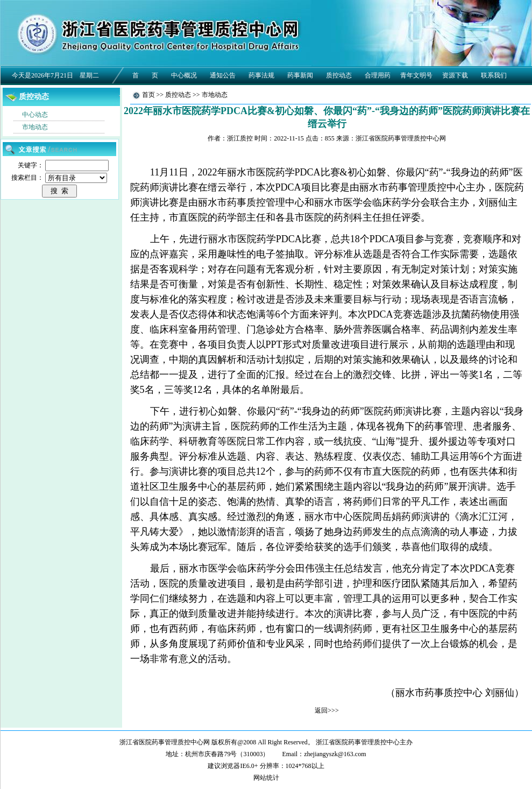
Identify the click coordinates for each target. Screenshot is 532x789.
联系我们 (494, 75)
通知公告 (223, 75)
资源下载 (455, 75)
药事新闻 (300, 75)
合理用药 (378, 75)
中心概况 (184, 75)
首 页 (145, 75)
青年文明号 (416, 75)
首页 (148, 95)
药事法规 (261, 75)
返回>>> (327, 710)
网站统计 (266, 778)
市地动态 (35, 127)
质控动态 (339, 75)
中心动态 (35, 115)
